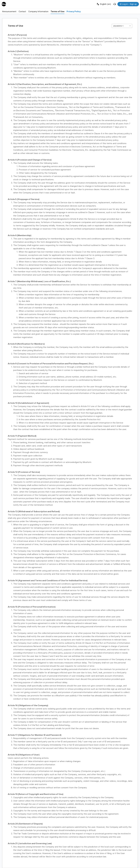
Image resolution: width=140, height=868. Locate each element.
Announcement (9, 12)
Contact (22, 12)
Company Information (38, 12)
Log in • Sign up (128, 4)
